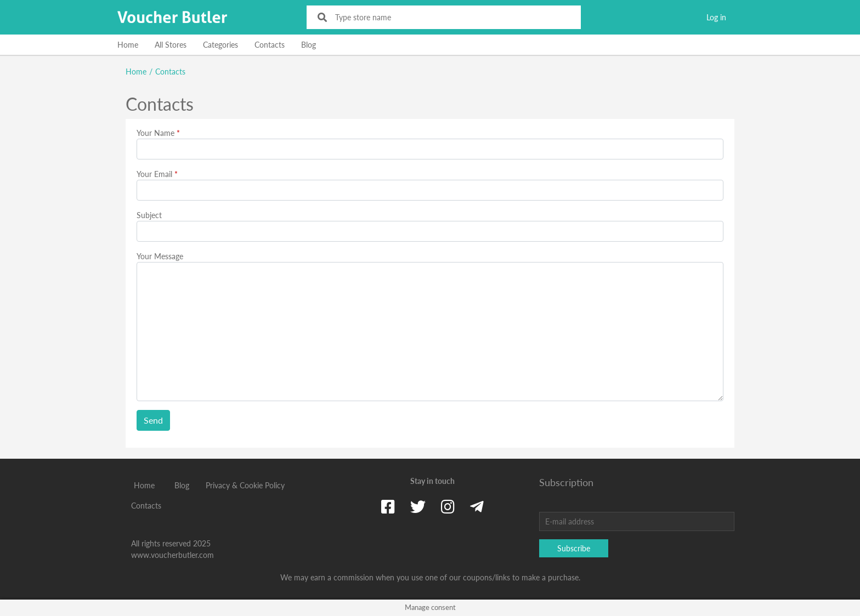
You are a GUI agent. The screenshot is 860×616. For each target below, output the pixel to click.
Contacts (270, 45)
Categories (220, 45)
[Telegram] (477, 506)
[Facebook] (388, 506)
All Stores (171, 45)
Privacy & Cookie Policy (245, 485)
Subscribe (574, 548)
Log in (716, 17)
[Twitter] (418, 506)
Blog (309, 45)
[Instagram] (448, 506)
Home (128, 45)
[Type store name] (451, 17)
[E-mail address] (637, 521)
